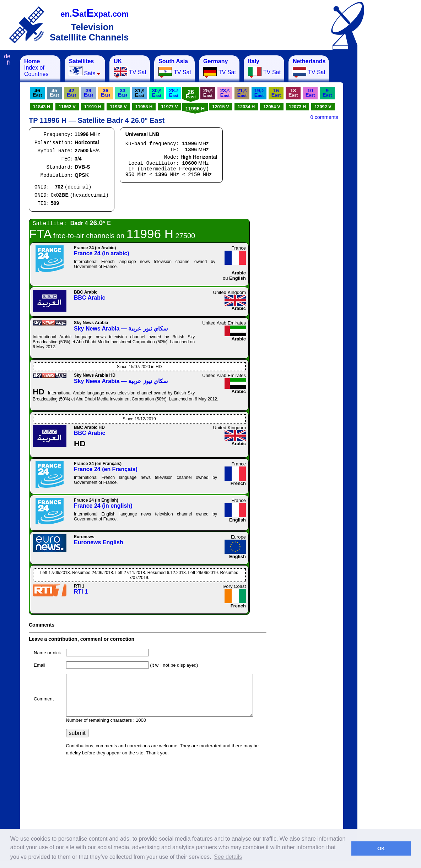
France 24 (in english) (103, 506)
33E (123, 93)
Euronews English (99, 542)
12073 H (297, 107)
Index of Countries (36, 68)
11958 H (144, 107)
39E (88, 93)
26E (191, 94)
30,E (157, 93)
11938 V (118, 107)
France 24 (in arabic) (102, 253)
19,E (259, 93)
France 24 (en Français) (106, 469)
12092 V (323, 107)
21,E (242, 93)
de (7, 56)
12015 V (221, 107)
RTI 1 (81, 592)
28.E (174, 93)
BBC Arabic (90, 298)
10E (310, 93)
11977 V (169, 107)
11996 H (195, 109)
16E (276, 93)
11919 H (93, 107)
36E (106, 93)
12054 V (272, 107)
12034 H (246, 107)
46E (37, 93)
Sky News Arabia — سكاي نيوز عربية (121, 329)
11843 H (42, 107)
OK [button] (381, 848)
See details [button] (228, 857)
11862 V (67, 107)
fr (9, 63)
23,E (225, 93)
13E (293, 93)
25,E (208, 93)
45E (54, 93)
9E (327, 93)
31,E (140, 93)
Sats (85, 67)
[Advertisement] (393, 162)
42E (71, 93)
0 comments (324, 117)
